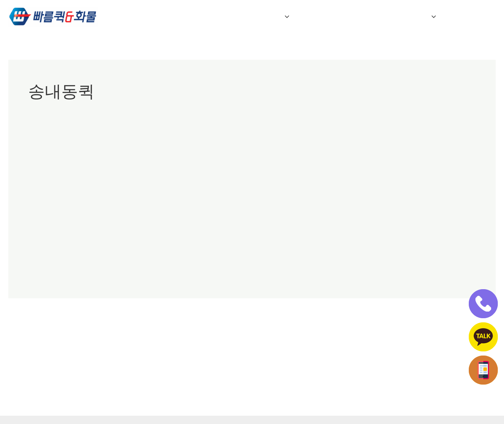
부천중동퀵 (113, 172)
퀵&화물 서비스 (267, 17)
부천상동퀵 (78, 172)
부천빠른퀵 (44, 172)
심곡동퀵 (235, 172)
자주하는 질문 (334, 17)
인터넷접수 (471, 17)
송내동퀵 (206, 172)
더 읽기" (40, 268)
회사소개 (209, 17)
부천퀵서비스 (172, 172)
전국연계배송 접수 (405, 17)
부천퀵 (141, 172)
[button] (292, 17)
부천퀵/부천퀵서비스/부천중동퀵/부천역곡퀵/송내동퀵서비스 (191, 153)
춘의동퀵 (263, 172)
